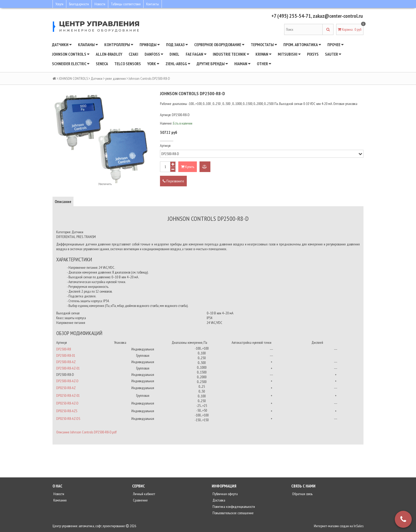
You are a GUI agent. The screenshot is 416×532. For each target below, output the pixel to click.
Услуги (59, 4)
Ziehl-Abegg (178, 64)
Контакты (153, 4)
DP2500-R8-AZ (66, 362)
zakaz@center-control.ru (337, 16)
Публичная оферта (225, 494)
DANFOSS (154, 54)
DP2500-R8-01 (66, 355)
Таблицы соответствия (126, 4)
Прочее (335, 45)
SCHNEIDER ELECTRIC (71, 64)
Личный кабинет (144, 494)
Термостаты (264, 45)
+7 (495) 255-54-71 (291, 16)
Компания (60, 500)
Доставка (218, 500)
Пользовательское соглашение (233, 513)
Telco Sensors (128, 64)
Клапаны (88, 45)
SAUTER (333, 54)
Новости (100, 4)
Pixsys (313, 54)
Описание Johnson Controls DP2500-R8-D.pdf (86, 432)
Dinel (174, 54)
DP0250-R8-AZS (67, 411)
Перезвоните (173, 181)
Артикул (165, 146)
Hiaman (242, 64)
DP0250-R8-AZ (66, 388)
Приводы (150, 45)
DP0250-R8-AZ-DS (68, 419)
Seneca (102, 64)
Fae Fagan (196, 54)
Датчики (62, 45)
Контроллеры (119, 45)
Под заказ (177, 45)
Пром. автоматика (302, 45)
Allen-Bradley (109, 54)
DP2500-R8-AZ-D (67, 381)
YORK (153, 64)
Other (264, 64)
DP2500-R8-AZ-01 (68, 368)
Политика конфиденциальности (233, 507)
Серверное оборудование (219, 45)
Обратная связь (302, 494)
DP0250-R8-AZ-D (67, 403)
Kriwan (263, 54)
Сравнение (140, 500)
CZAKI (133, 54)
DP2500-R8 (64, 349)
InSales (359, 526)
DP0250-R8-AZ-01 (68, 395)
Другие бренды (212, 64)
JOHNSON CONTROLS (71, 54)
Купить (188, 167)
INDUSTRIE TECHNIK (231, 54)
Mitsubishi (289, 54)
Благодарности (79, 4)
